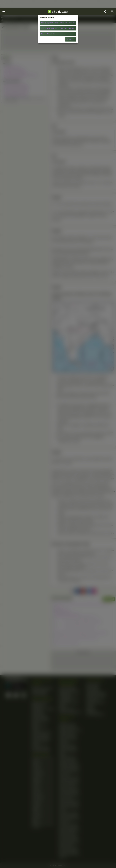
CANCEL (71, 39)
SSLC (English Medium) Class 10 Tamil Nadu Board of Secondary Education (59, 23)
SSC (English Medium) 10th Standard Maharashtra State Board (59, 28)
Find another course (48, 34)
